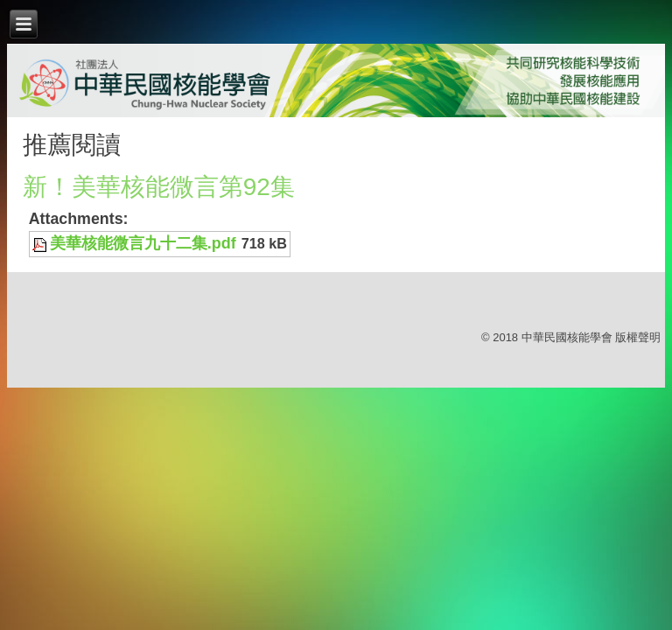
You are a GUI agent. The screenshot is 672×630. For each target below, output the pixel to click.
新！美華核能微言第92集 (159, 187)
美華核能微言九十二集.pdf (143, 243)
